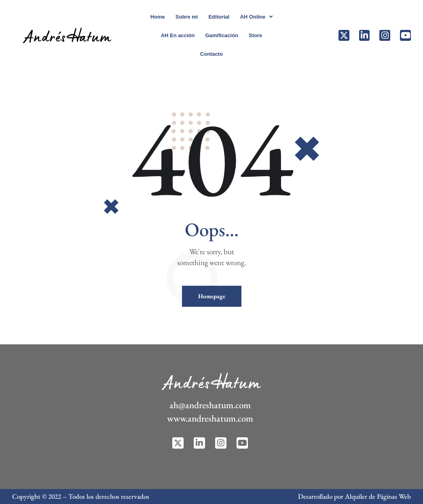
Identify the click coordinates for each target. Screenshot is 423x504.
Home (158, 17)
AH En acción (178, 35)
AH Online (256, 17)
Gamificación (222, 35)
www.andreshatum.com (210, 419)
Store (255, 35)
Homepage (212, 296)
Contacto (211, 54)
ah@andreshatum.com (210, 405)
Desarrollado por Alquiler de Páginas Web (354, 497)
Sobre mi (187, 17)
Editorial (219, 17)
